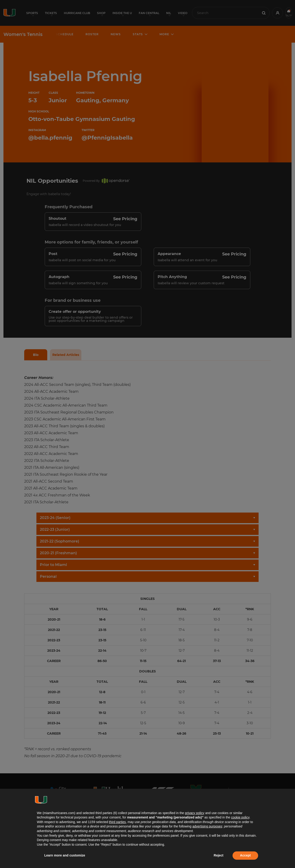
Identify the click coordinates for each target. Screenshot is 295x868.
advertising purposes (207, 826)
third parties (117, 822)
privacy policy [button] (195, 813)
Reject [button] (218, 855)
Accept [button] (245, 855)
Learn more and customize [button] (65, 855)
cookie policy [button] (240, 817)
